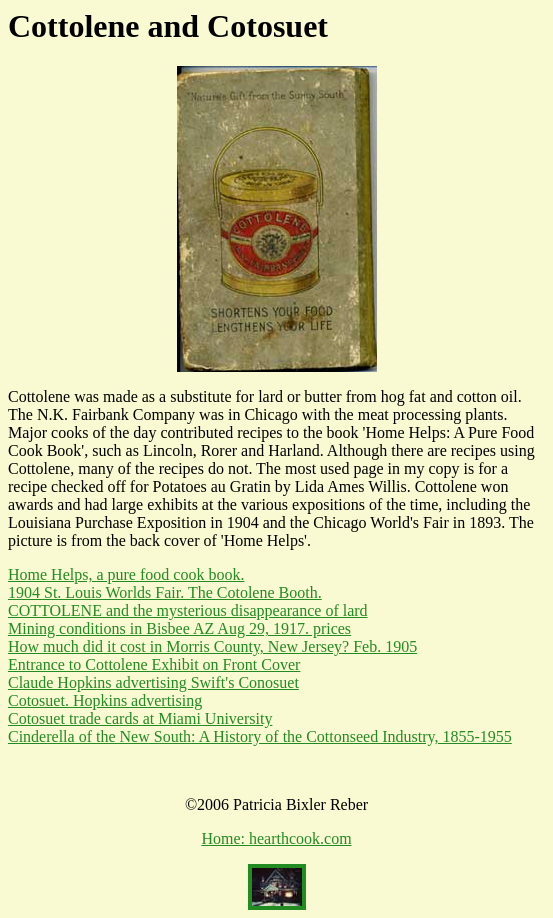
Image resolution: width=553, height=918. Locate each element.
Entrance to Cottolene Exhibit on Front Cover (154, 664)
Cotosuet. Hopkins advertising (105, 700)
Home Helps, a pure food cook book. (126, 574)
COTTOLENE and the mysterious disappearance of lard (188, 610)
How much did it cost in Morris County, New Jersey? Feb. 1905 (212, 646)
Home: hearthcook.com (276, 838)
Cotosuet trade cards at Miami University (140, 718)
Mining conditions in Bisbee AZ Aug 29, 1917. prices (179, 628)
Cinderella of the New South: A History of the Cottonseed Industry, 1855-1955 (260, 736)
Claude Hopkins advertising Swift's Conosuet (153, 682)
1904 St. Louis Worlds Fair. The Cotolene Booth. (165, 592)
